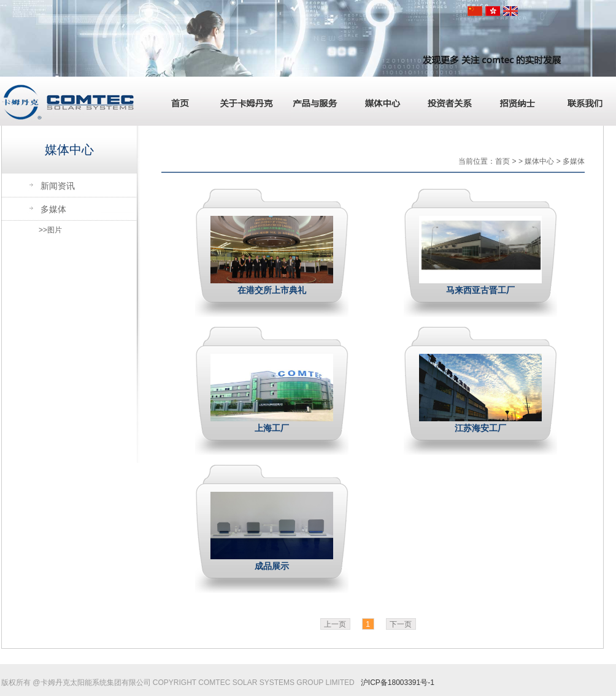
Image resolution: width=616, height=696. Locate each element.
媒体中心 (379, 101)
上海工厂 (272, 428)
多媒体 (53, 209)
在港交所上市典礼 (272, 290)
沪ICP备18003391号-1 (398, 683)
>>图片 (50, 230)
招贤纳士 (514, 101)
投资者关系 (446, 101)
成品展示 (272, 566)
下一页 (401, 624)
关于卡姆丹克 (244, 101)
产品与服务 (311, 101)
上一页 (335, 624)
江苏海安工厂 (480, 428)
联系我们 (581, 101)
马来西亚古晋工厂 (480, 290)
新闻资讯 (58, 186)
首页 (176, 101)
